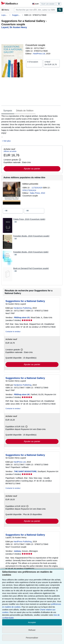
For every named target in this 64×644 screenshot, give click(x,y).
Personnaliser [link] (32, 638)
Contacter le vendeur (13, 332)
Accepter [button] (32, 622)
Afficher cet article (10, 151)
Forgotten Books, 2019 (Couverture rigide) (31, 252)
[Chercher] (60, 10)
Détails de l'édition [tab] (25, 111)
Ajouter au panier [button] (32, 169)
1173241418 (37, 188)
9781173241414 (29, 190)
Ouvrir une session (48, 4)
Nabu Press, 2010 (38, 193)
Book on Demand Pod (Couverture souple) (31, 268)
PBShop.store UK (22, 394)
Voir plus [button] (7, 141)
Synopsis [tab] (8, 111)
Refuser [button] (32, 630)
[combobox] (36, 10)
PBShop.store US (22, 318)
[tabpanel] (31, 129)
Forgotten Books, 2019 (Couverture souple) (31, 236)
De (51, 63)
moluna (17, 551)
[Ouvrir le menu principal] (6, 10)
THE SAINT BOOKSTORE (25, 471)
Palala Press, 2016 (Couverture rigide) (29, 219)
